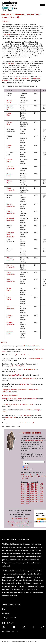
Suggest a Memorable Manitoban (20, 524)
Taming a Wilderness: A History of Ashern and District (19, 399)
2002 (32, 494)
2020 (22, 502)
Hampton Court (10, 333)
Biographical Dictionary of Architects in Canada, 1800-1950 (21, 390)
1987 (32, 488)
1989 (41, 488)
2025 (22, 504)
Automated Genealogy (23, 355)
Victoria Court (9, 175)
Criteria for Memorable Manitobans (20, 522)
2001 (27, 494)
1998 (37, 492)
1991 (27, 490)
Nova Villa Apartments (11, 168)
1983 (37, 486)
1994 (41, 490)
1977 (32, 484)
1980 (22, 486)
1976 (27, 484)
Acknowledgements (23, 526)
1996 (27, 492)
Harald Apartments (11, 189)
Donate (6, 613)
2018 (37, 500)
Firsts (13, 526)
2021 (27, 502)
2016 (27, 500)
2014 (41, 498)
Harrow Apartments (11, 266)
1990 (22, 490)
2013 (37, 498)
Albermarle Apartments (11, 219)
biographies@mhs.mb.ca (20, 518)
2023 (37, 502)
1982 (32, 486)
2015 (22, 500)
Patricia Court (9, 182)
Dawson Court (9, 146)
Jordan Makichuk (10, 417)
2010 (22, 498)
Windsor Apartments (11, 259)
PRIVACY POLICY (30, 641)
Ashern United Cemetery (22, 79)
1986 (27, 488)
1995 (22, 492)
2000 (22, 494)
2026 (27, 504)
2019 (41, 500)
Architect (5, 21)
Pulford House (9, 102)
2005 (22, 496)
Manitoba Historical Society (34, 441)
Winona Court (9, 123)
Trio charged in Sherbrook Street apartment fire (18, 404)
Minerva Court (9, 317)
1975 (22, 484)
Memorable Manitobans (12, 15)
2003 (37, 494)
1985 (22, 488)
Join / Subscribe (9, 618)
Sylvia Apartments (11, 280)
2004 (41, 494)
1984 (41, 486)
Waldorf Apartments (11, 212)
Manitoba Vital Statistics (31, 346)
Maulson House (10, 161)
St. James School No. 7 (10, 108)
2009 (41, 496)
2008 (37, 496)
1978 (37, 484)
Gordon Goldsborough (27, 423)
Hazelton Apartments (11, 324)
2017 (32, 500)
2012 (32, 498)
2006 (27, 496)
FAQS (4, 609)
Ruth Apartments (11, 307)
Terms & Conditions (11, 605)
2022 (32, 502)
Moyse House (9, 289)
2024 (41, 502)
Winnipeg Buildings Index (10, 395)
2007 (32, 496)
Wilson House (9, 298)
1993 (37, 490)
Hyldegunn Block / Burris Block (11, 235)
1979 (41, 484)
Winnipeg (7, 35)
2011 (27, 498)
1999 (41, 492)
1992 (32, 490)
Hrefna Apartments (11, 273)
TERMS (37, 641)
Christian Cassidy (25, 415)
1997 (32, 492)
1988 (37, 488)
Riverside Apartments (11, 205)
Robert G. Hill (6, 392)
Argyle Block (9, 114)
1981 (27, 486)
